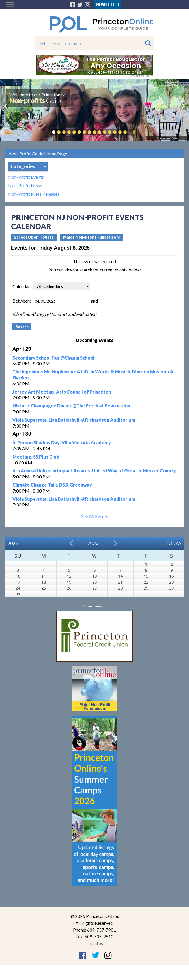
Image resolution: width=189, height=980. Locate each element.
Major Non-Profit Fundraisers (92, 237)
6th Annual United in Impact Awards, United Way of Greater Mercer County (94, 471)
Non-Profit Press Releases (34, 194)
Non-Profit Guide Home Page (38, 154)
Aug (93, 543)
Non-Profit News (25, 185)
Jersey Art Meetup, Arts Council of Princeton (62, 392)
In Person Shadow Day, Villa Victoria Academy (62, 443)
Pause (134, 132)
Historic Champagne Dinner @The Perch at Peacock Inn (71, 406)
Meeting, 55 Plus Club (36, 457)
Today (174, 543)
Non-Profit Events (26, 177)
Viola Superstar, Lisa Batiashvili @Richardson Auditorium (74, 420)
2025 (13, 543)
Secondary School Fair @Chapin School (53, 358)
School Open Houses (34, 237)
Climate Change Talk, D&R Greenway (52, 485)
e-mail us (95, 943)
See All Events (95, 516)
